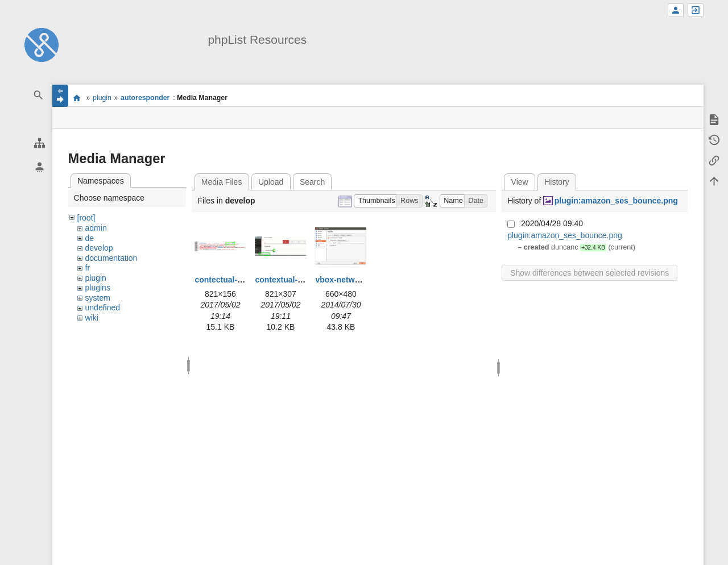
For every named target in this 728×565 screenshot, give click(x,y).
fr (88, 268)
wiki (92, 318)
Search (312, 182)
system (98, 298)
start (77, 98)
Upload (271, 182)
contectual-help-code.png (243, 280)
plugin (102, 98)
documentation (111, 258)
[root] (86, 218)
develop (99, 248)
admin (96, 228)
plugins (98, 288)
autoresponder (145, 98)
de (90, 238)
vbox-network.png (349, 280)
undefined (103, 308)
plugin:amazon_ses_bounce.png (616, 201)
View (520, 182)
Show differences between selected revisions (590, 273)
